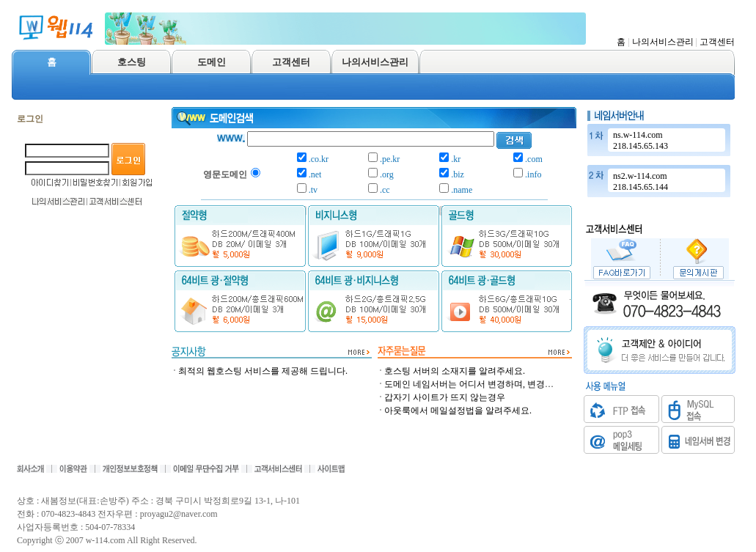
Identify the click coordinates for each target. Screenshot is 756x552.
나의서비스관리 (663, 42)
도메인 (212, 62)
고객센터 (717, 42)
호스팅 (132, 62)
